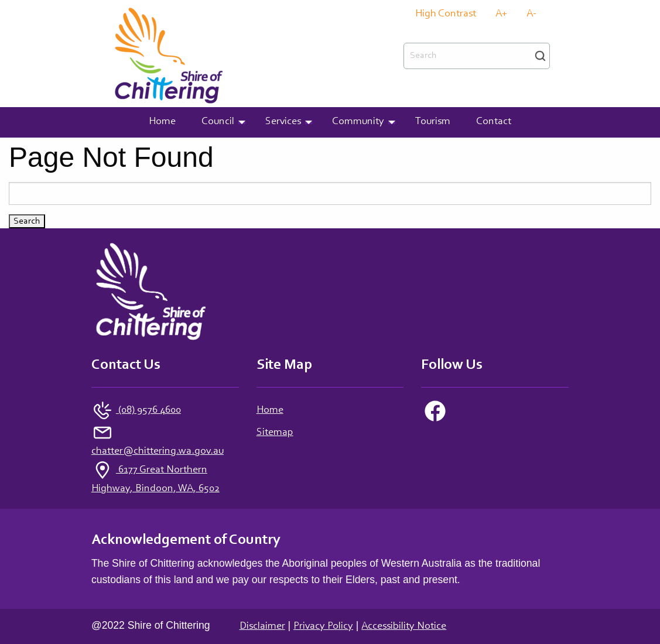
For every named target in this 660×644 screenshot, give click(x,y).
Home (270, 410)
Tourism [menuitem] (433, 122)
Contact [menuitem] (494, 122)
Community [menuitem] (358, 122)
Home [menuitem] (162, 122)
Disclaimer (262, 626)
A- (531, 14)
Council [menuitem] (218, 122)
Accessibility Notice (404, 626)
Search (540, 56)
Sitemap (275, 433)
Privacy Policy (323, 626)
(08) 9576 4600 (148, 410)
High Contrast (446, 14)
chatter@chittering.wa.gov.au (158, 451)
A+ (501, 14)
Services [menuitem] (283, 122)
